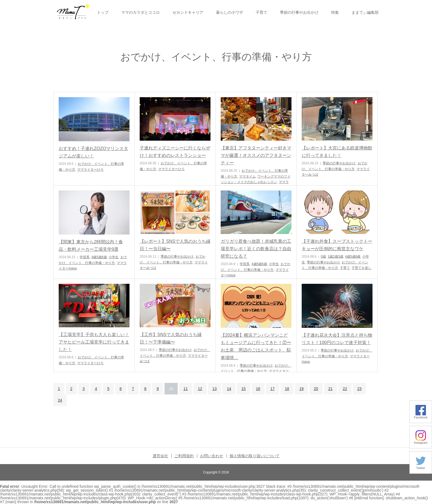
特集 (335, 12)
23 (360, 389)
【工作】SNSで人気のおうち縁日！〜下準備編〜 (171, 338)
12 (200, 389)
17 (272, 389)
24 (60, 400)
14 (229, 389)
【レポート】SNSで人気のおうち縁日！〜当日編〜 (175, 245)
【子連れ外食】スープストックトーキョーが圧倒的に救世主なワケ (337, 245)
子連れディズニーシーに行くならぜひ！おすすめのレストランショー (175, 152)
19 (301, 389)
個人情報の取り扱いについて (255, 456)
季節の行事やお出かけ (299, 12)
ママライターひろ (90, 170)
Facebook (421, 416)
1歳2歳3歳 (336, 257)
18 (287, 389)
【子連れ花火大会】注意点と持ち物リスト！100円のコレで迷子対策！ (337, 339)
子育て (261, 12)
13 (215, 389)
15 (244, 389)
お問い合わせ (212, 456)
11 (186, 389)
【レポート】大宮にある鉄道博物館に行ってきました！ (337, 152)
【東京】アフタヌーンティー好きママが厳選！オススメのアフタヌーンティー (256, 155)
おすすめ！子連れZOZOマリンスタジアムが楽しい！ (93, 152)
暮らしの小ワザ (229, 12)
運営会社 (160, 456)
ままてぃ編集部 (365, 12)
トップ (103, 12)
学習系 (85, 257)
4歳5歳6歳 (99, 257)
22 (345, 389)
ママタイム (247, 176)
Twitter (421, 466)
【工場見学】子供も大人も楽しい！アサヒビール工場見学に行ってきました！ (94, 342)
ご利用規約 (184, 456)
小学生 (114, 257)
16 (258, 389)
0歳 (323, 257)
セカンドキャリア (188, 12)
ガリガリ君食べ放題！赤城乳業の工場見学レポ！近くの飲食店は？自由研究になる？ (256, 249)
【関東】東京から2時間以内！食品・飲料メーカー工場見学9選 (91, 246)
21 (331, 389)
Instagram (421, 441)
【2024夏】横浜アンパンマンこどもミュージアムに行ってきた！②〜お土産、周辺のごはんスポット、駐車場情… (256, 346)
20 (316, 389)
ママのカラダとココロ (141, 12)
